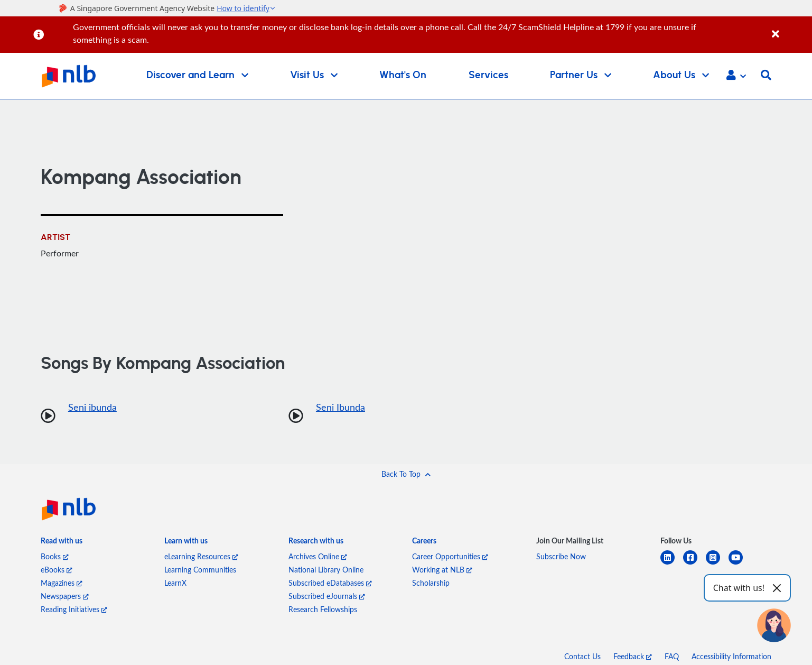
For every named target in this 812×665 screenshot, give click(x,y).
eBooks (57, 570)
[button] (736, 76)
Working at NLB (442, 570)
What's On (403, 75)
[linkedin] (672, 564)
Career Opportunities (450, 556)
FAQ (672, 656)
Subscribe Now (561, 556)
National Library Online (326, 570)
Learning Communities (200, 570)
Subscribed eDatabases (330, 583)
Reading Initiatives (74, 609)
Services (488, 75)
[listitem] (62, 543)
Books (55, 556)
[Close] (790, 28)
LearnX (175, 583)
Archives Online (318, 556)
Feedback (633, 656)
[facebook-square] (694, 564)
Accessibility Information (731, 656)
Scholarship (431, 583)
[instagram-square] (717, 564)
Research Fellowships (323, 609)
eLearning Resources (201, 556)
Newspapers (65, 596)
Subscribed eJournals (327, 596)
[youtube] (740, 564)
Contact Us (582, 656)
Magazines (62, 583)
